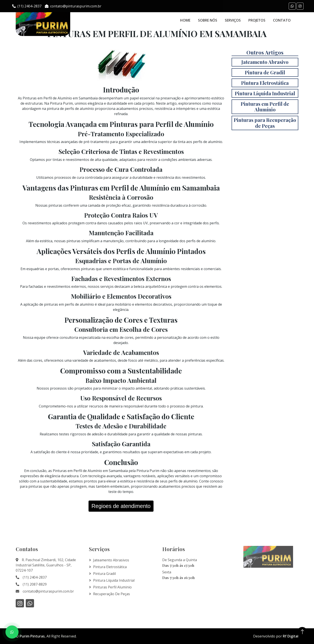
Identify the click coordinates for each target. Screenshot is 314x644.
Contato (282, 20)
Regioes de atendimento (121, 506)
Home (185, 20)
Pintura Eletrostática (110, 567)
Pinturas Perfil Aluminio (112, 587)
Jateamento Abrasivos (111, 560)
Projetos (257, 20)
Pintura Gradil (104, 574)
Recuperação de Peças (112, 594)
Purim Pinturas (32, 636)
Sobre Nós (208, 20)
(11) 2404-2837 (27, 6)
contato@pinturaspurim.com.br (73, 6)
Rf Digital (291, 636)
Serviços (233, 20)
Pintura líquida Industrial (114, 580)
